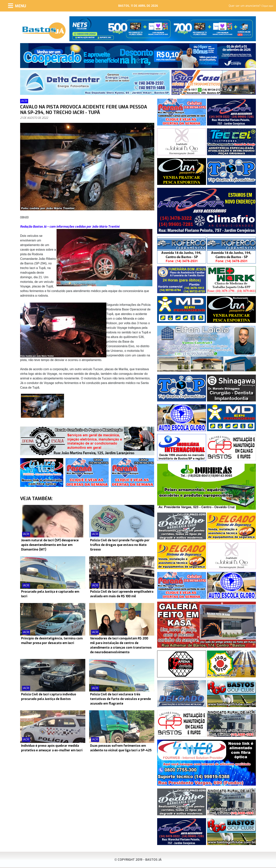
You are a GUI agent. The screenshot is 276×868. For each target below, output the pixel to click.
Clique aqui (267, 6)
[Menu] (17, 6)
